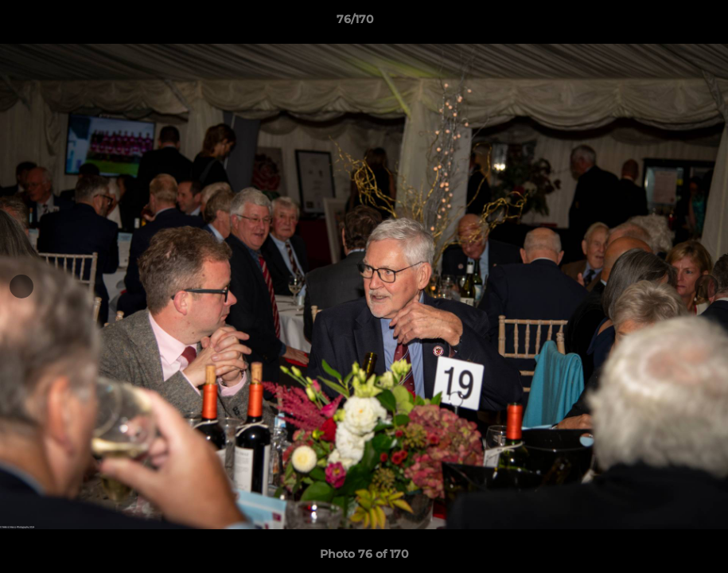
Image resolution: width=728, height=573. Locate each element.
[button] (661, 23)
